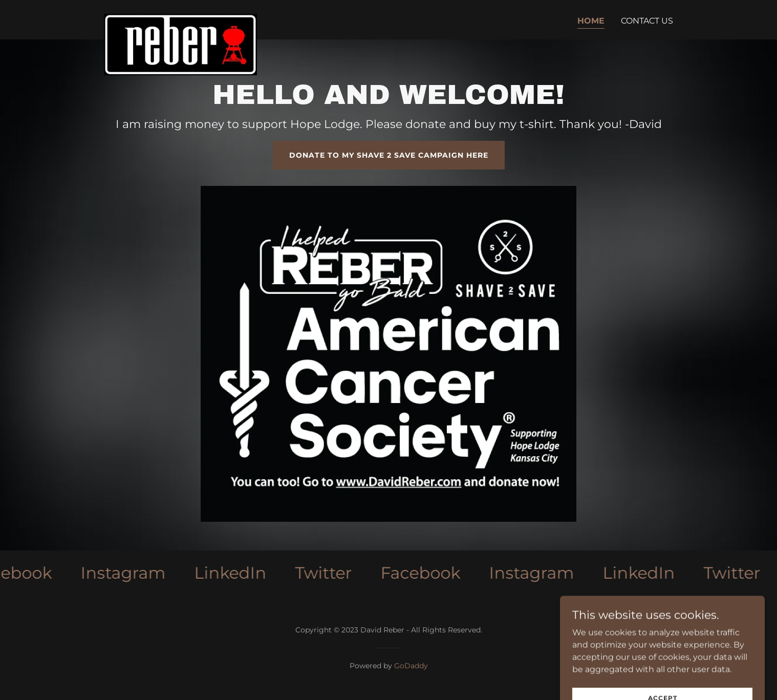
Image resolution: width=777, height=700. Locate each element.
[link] (180, 18)
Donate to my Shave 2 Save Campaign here (389, 155)
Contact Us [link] (647, 21)
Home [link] (591, 21)
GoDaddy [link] (411, 666)
